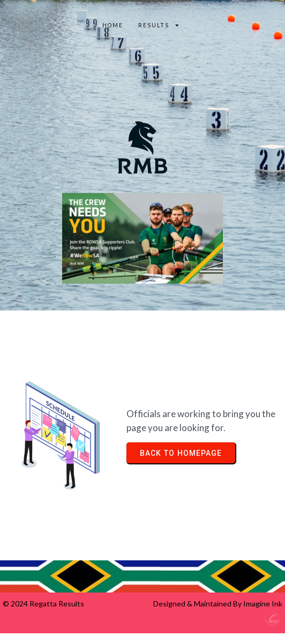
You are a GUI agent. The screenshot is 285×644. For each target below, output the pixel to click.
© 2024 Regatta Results (43, 604)
